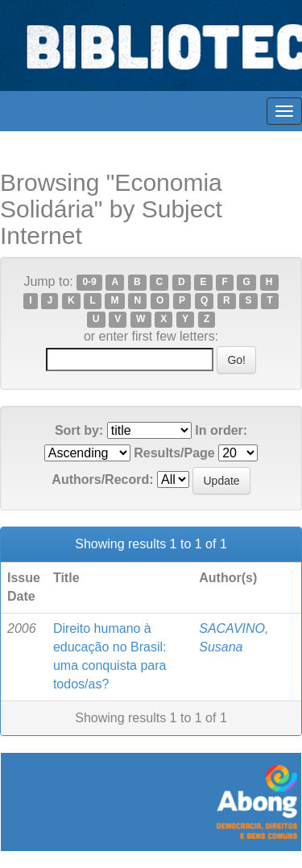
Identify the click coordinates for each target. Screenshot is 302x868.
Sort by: (79, 430)
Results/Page (174, 453)
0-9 (89, 283)
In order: (221, 430)
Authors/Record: (102, 479)
